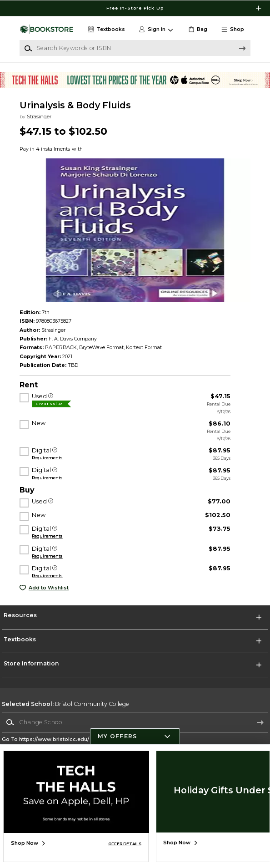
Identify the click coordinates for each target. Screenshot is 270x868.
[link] (197, 30)
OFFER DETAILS (125, 844)
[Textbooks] (105, 30)
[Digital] (55, 451)
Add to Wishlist (49, 588)
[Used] (51, 397)
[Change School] (135, 722)
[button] (235, 30)
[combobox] (135, 722)
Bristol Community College (65, 704)
